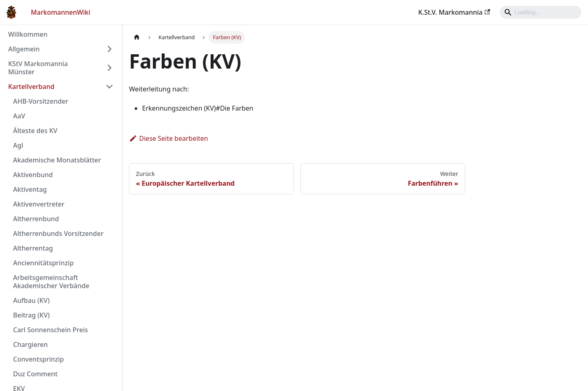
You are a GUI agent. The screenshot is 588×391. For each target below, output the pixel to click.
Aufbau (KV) (31, 300)
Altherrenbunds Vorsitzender (58, 233)
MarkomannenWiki (61, 12)
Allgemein (24, 49)
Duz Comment (35, 374)
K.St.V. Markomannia (454, 12)
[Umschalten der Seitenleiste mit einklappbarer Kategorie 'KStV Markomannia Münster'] (109, 68)
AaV (19, 116)
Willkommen (28, 34)
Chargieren (30, 344)
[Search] (541, 12)
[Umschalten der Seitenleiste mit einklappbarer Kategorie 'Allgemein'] (109, 49)
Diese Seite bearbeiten (169, 138)
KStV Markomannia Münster (38, 68)
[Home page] (137, 37)
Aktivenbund (33, 175)
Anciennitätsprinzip (43, 263)
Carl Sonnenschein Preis (50, 330)
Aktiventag (30, 189)
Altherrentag (33, 248)
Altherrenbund (36, 219)
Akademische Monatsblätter (57, 160)
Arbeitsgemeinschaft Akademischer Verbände (51, 282)
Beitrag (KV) (31, 315)
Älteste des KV (35, 131)
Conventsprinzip (38, 359)
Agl (18, 145)
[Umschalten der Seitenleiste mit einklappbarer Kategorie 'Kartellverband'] (109, 87)
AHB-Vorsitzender (41, 101)
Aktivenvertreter (39, 204)
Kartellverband (31, 87)
